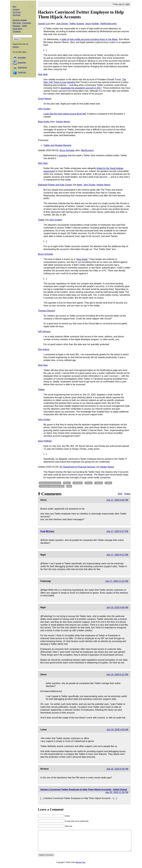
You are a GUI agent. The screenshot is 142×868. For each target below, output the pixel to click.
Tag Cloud (17, 12)
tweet (79, 185)
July (120, 4)
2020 (127, 4)
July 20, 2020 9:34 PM (117, 769)
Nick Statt (43, 74)
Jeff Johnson (44, 331)
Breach (67, 483)
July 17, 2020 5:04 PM (117, 500)
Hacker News (63, 122)
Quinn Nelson (45, 99)
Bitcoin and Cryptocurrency (50, 483)
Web (69, 486)
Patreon (16, 47)
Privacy (89, 483)
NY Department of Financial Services (78, 467)
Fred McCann (47, 531)
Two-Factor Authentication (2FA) (52, 486)
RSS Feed (17, 23)
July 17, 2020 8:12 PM (117, 555)
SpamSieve (22, 67)
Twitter (41, 220)
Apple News (17, 29)
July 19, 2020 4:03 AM (117, 730)
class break (82, 259)
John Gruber (44, 109)
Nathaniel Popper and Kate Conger (55, 185)
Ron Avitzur (44, 349)
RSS (120, 494)
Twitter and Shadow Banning (57, 145)
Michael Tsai (80, 866)
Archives (16, 9)
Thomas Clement (46, 311)
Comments (27, 23)
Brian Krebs (44, 122)
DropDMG (22, 58)
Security (99, 483)
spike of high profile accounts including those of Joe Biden (90, 39)
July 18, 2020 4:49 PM (117, 607)
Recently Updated (20, 20)
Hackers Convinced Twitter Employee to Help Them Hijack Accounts (81, 14)
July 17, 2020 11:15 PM (117, 581)
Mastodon (16, 26)
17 (123, 4)
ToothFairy (22, 72)
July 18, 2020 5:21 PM (117, 675)
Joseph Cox (44, 24)
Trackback (17, 31)
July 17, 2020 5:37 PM (117, 531)
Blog (14, 7)
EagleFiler (22, 62)
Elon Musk (78, 483)
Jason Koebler (92, 24)
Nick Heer (43, 163)
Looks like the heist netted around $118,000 (65, 114)
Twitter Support (77, 24)
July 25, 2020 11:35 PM (117, 792)
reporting (63, 155)
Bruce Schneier (67, 150)
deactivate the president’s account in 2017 (81, 88)
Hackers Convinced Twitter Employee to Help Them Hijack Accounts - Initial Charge (84, 789)
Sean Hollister (45, 441)
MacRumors (87, 150)
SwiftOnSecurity (108, 24)
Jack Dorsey (62, 24)
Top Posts (16, 15)
